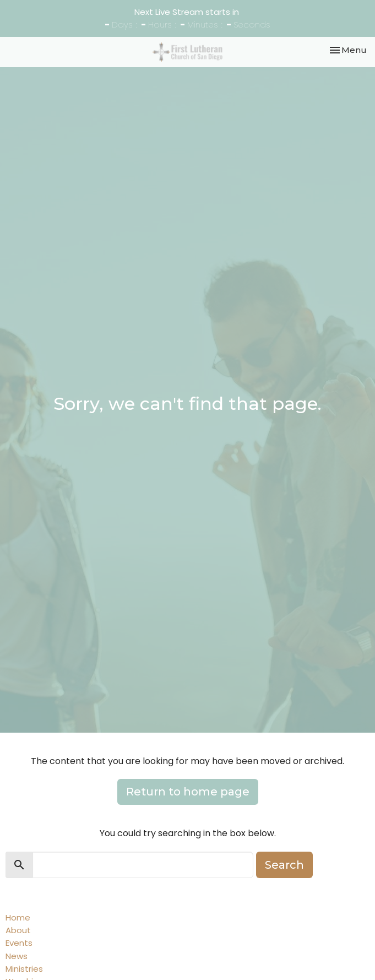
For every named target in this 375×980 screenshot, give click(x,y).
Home (18, 917)
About (18, 930)
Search (284, 865)
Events (19, 943)
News (17, 956)
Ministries (24, 969)
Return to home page (188, 792)
